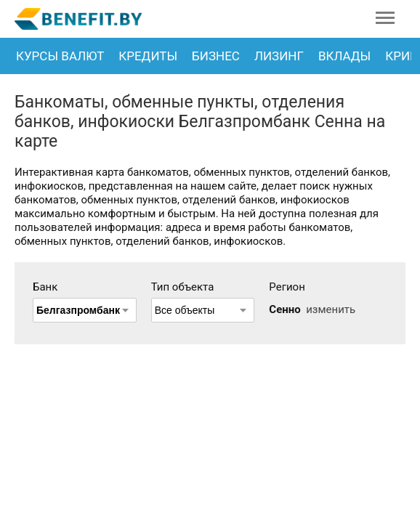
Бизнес (216, 56)
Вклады (344, 56)
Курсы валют (60, 56)
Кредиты (148, 56)
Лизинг (279, 56)
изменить (331, 309)
